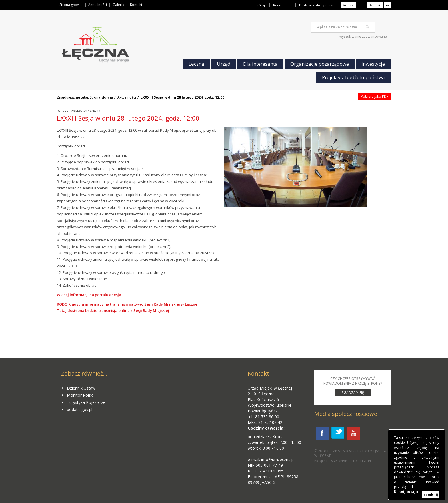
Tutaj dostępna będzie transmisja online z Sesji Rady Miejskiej (113, 310)
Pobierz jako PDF (375, 96)
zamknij (431, 495)
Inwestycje (373, 64)
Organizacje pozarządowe (320, 64)
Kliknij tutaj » (406, 492)
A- (371, 5)
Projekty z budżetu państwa (353, 77)
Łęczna (196, 64)
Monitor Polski (80, 395)
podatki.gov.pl (80, 409)
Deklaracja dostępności (317, 5)
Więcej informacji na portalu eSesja (89, 295)
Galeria (118, 5)
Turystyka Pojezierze (86, 402)
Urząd (224, 64)
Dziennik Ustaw (81, 388)
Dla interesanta (260, 64)
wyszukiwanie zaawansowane (363, 36)
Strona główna (71, 5)
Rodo (277, 5)
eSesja (262, 5)
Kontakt (136, 5)
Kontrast (348, 5)
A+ (388, 5)
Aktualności (98, 5)
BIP (290, 5)
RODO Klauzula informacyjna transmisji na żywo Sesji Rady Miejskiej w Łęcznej (128, 304)
